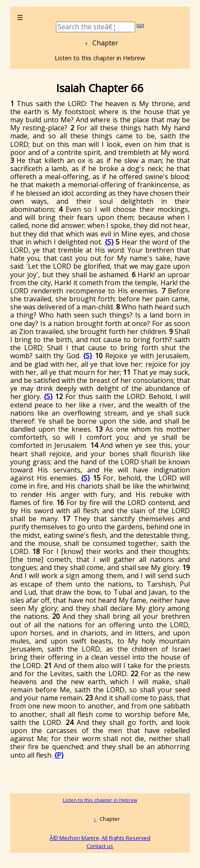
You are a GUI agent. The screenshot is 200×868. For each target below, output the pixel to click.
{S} (109, 242)
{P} (59, 755)
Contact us (100, 846)
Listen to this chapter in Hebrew (100, 58)
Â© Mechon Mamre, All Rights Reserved (100, 838)
